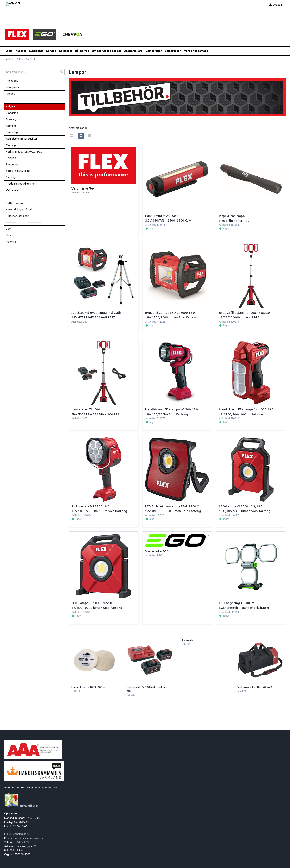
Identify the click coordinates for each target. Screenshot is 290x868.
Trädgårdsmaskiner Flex (21, 184)
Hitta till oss (21, 806)
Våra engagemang (196, 51)
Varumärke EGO (157, 551)
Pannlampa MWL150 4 (162, 216)
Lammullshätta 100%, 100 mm (89, 687)
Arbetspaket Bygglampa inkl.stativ (97, 313)
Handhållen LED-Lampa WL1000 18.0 (246, 409)
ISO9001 (39, 788)
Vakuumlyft (13, 190)
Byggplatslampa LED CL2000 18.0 (170, 313)
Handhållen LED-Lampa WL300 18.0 (172, 409)
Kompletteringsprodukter (22, 139)
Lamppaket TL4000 (86, 409)
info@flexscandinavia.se (29, 838)
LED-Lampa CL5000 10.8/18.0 (241, 506)
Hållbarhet (82, 51)
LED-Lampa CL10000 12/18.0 (93, 603)
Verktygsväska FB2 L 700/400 (255, 687)
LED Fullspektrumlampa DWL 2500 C (172, 506)
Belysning (12, 107)
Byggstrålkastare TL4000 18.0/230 (244, 313)
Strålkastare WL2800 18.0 (90, 506)
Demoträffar (154, 51)
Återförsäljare (133, 51)
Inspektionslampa (232, 216)
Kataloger (66, 51)
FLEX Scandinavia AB (17, 834)
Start (9, 51)
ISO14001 (54, 788)
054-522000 (23, 842)
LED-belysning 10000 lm (237, 603)
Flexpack (188, 640)
